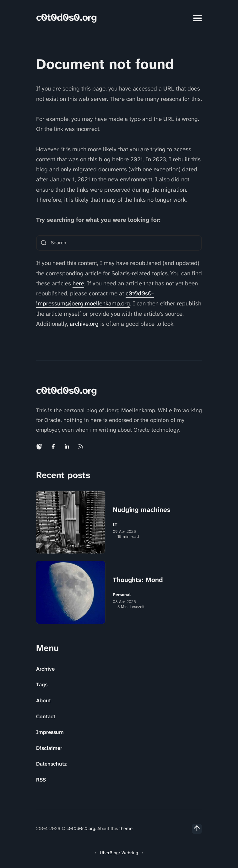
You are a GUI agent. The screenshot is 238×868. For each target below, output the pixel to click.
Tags (42, 684)
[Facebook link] (53, 446)
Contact (46, 716)
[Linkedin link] (67, 446)
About (43, 700)
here (78, 283)
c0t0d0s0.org (66, 17)
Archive (45, 669)
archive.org (84, 324)
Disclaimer (49, 748)
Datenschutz (51, 764)
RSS (41, 780)
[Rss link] (81, 446)
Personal (122, 595)
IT (115, 525)
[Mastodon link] (40, 446)
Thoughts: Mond (138, 580)
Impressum (50, 732)
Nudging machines (142, 510)
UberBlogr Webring (119, 853)
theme (126, 829)
